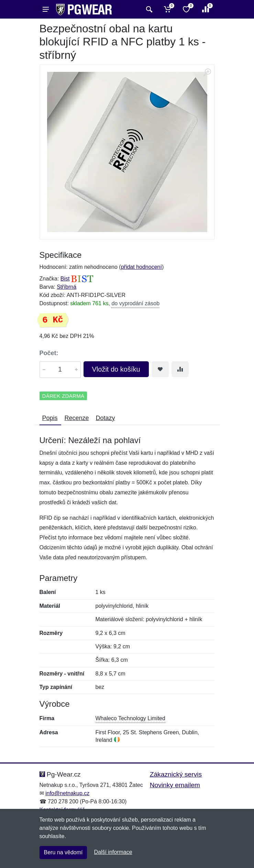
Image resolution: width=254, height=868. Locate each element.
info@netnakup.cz (67, 793)
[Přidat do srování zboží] (180, 369)
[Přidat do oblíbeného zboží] (160, 369)
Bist (65, 279)
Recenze (77, 418)
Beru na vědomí (63, 852)
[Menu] (46, 9)
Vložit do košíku (116, 369)
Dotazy (106, 418)
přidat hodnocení (141, 267)
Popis (50, 418)
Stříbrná (67, 287)
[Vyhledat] (148, 9)
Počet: (49, 353)
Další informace (113, 852)
